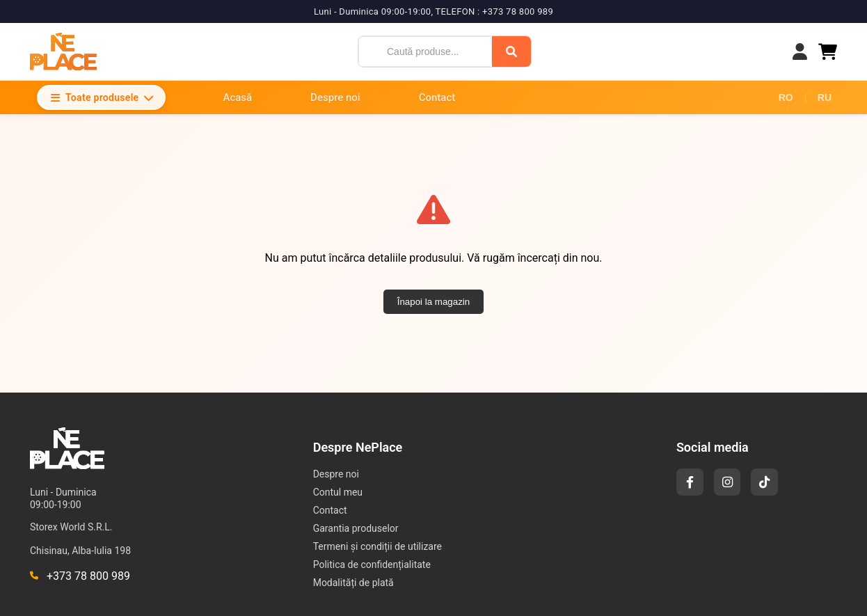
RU (825, 97)
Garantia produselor (356, 528)
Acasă (237, 97)
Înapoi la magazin (433, 302)
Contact (437, 97)
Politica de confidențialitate (372, 564)
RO (786, 97)
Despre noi (335, 97)
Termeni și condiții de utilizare (377, 546)
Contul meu (338, 492)
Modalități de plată (353, 583)
